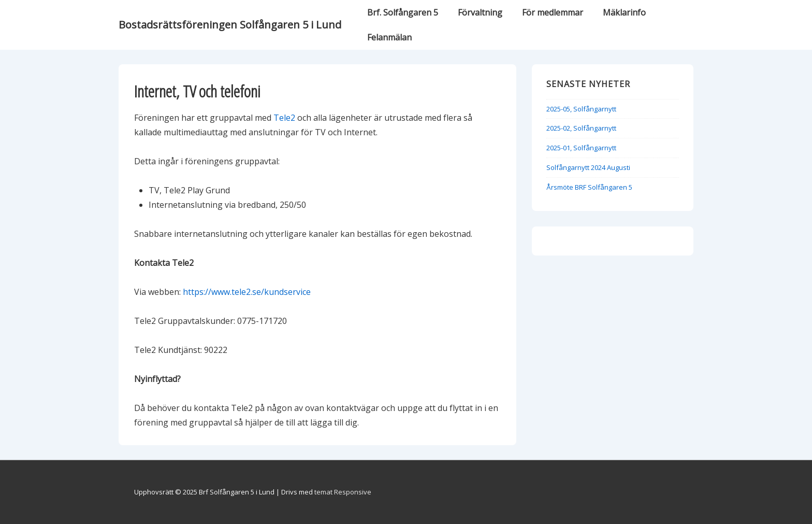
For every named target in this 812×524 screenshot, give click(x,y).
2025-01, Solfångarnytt (581, 148)
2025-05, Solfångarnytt (581, 109)
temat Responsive (343, 492)
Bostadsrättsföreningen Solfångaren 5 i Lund (230, 25)
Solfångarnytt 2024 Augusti (588, 167)
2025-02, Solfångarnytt (581, 128)
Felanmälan (389, 37)
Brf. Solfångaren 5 (403, 12)
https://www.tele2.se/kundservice (247, 292)
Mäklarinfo (624, 12)
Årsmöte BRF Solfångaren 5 (589, 187)
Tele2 (284, 118)
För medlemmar (553, 12)
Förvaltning (480, 12)
